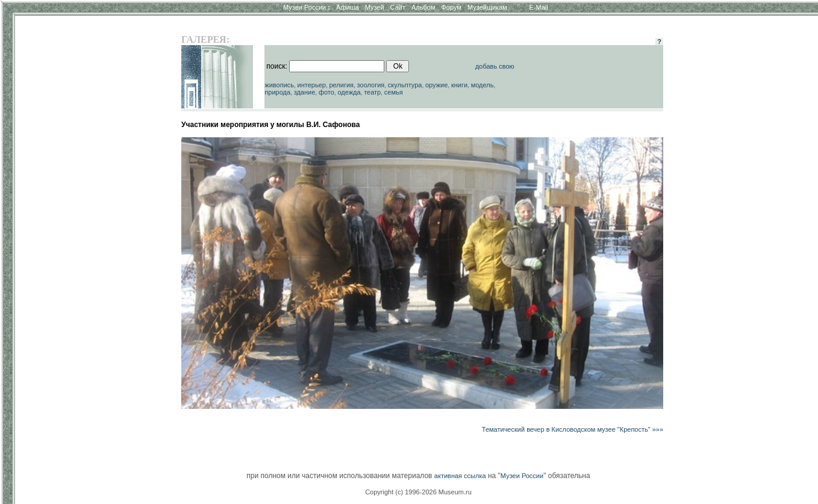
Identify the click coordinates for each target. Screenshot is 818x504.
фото (326, 92)
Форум (451, 7)
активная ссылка (460, 476)
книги (459, 85)
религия (341, 85)
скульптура (405, 85)
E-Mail (539, 7)
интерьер (312, 85)
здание (305, 92)
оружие (436, 85)
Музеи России (307, 7)
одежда (349, 92)
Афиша (348, 7)
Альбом (423, 7)
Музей (375, 7)
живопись (279, 85)
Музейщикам (487, 7)
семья (394, 92)
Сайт (398, 7)
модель (482, 85)
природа (277, 92)
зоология (371, 85)
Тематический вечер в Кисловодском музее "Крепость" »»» (573, 429)
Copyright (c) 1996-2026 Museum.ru (418, 492)
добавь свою (495, 66)
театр (372, 92)
